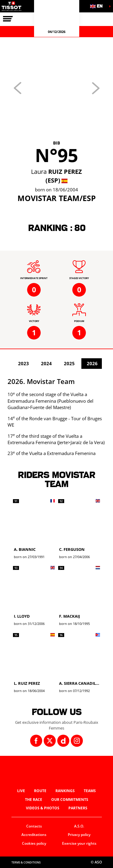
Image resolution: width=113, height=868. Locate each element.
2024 (46, 363)
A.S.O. (79, 826)
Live (21, 791)
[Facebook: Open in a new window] (36, 741)
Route (40, 791)
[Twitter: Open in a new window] (50, 741)
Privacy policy (79, 835)
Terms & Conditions (26, 862)
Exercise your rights (79, 843)
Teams (90, 791)
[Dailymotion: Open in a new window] (63, 741)
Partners (78, 808)
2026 (92, 363)
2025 (69, 363)
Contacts (34, 826)
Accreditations (34, 835)
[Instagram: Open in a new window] (77, 741)
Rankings (65, 791)
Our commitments (70, 800)
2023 (24, 363)
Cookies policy (34, 843)
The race (34, 800)
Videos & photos (43, 808)
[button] (98, 6)
